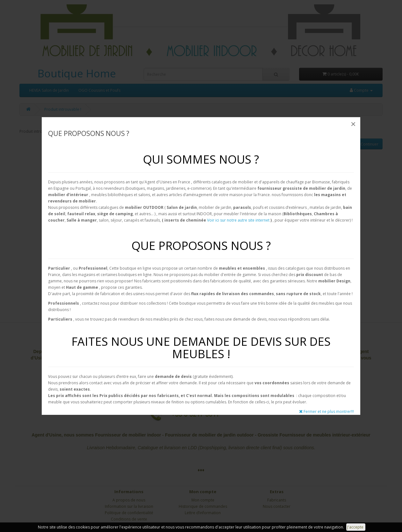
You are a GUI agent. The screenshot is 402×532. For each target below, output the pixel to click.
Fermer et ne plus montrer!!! (327, 411)
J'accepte (356, 527)
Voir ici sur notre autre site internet (238, 220)
